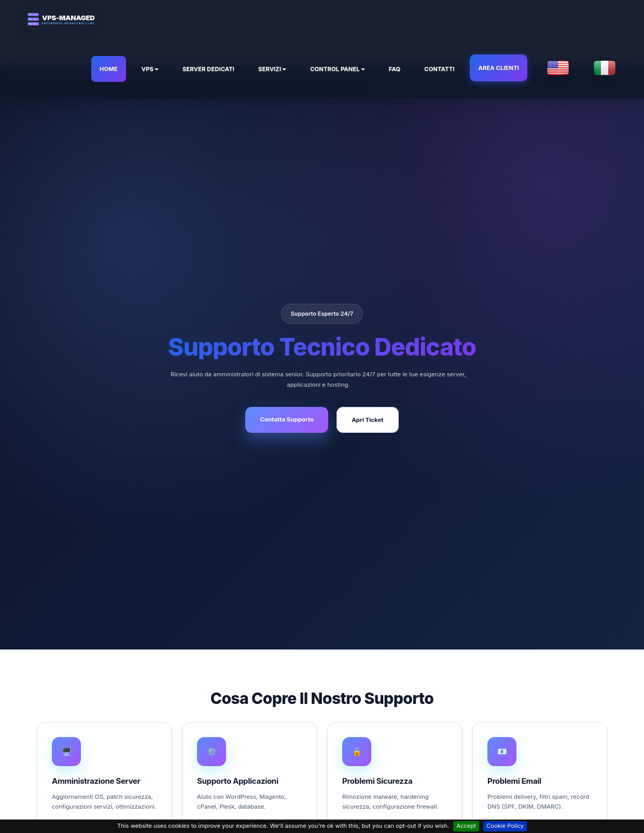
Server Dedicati (208, 69)
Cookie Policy (505, 826)
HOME (109, 69)
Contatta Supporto (287, 419)
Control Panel (338, 69)
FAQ (395, 69)
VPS (150, 69)
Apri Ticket (367, 420)
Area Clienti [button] (499, 68)
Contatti (439, 69)
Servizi (272, 69)
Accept (466, 826)
